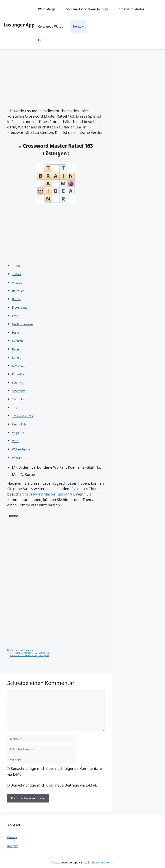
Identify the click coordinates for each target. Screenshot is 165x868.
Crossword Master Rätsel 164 (49, 494)
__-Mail (17, 266)
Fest (15, 316)
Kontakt (79, 26)
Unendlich (19, 424)
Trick (15, 408)
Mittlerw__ (19, 366)
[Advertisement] (56, 77)
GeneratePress (105, 862)
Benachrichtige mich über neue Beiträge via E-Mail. (54, 785)
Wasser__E (19, 458)
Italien (16, 349)
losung (31, 650)
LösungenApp (19, 25)
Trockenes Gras (22, 416)
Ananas (17, 282)
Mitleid (17, 358)
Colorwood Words (51, 26)
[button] (40, 40)
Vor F (15, 441)
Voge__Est (19, 433)
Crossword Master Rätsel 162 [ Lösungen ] (30, 653)
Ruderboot (19, 374)
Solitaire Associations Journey (87, 9)
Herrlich (17, 341)
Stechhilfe (19, 391)
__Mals (16, 274)
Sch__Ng (18, 383)
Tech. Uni (18, 399)
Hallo (15, 333)
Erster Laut (19, 308)
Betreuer (18, 291)
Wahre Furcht (21, 449)
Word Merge (47, 9)
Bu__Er (16, 299)
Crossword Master (131, 9)
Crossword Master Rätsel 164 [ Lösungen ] (30, 655)
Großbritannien (22, 324)
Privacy (12, 837)
